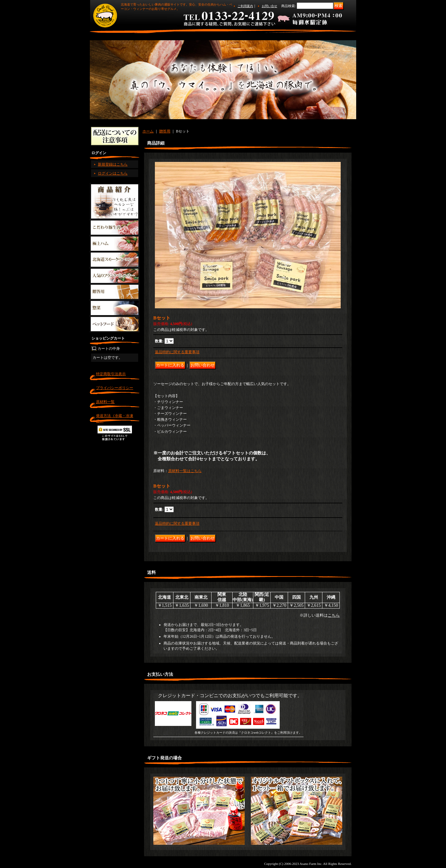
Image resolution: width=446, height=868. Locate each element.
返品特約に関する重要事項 (177, 352)
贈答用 (165, 131)
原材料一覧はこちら (185, 471)
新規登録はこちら (113, 164)
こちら (334, 615)
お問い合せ (269, 6)
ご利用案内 (245, 6)
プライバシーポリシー (115, 388)
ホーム (148, 131)
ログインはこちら (113, 173)
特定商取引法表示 (111, 374)
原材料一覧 (105, 402)
